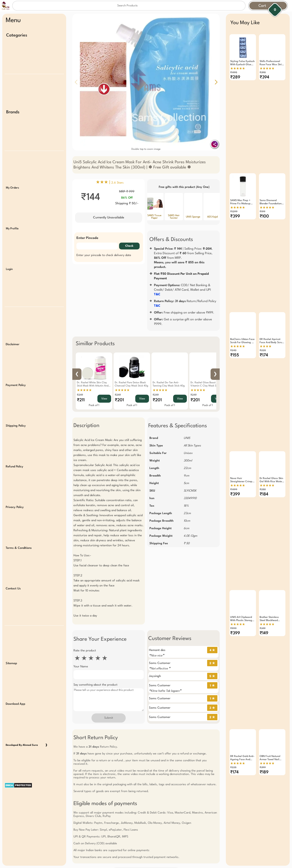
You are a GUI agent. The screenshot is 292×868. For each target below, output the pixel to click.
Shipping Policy (16, 418)
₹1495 (234, 73)
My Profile (12, 225)
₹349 (263, 617)
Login (9, 264)
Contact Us (13, 577)
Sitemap (11, 650)
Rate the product (85, 651)
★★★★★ (84, 390)
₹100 (264, 213)
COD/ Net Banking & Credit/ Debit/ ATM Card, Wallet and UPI (182, 290)
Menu (13, 21)
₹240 (233, 345)
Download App (16, 690)
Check (129, 246)
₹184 (264, 486)
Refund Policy (14, 457)
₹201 (119, 400)
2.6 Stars (117, 183)
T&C (157, 294)
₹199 (262, 209)
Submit (109, 718)
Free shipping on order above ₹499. (184, 313)
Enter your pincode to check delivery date (104, 255)
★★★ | (110, 182)
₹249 (80, 395)
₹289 (235, 77)
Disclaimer (13, 338)
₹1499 (234, 481)
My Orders (12, 185)
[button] (216, 82)
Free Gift (123, 857)
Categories (17, 35)
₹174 (264, 350)
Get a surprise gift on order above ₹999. (183, 322)
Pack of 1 (94, 405)
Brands (13, 111)
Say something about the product (95, 685)
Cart (262, 6)
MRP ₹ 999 (127, 192)
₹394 (264, 77)
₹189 (264, 758)
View (104, 399)
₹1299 (234, 209)
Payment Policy (16, 378)
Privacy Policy (15, 497)
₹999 (233, 617)
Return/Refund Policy (185, 303)
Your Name (81, 667)
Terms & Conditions (19, 537)
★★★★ (266, 341)
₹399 (235, 213)
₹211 (81, 400)
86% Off (127, 198)
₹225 (263, 345)
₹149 (264, 622)
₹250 (263, 481)
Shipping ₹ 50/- (127, 203)
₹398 (263, 73)
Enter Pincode (87, 238)
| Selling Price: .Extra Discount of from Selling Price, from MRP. (183, 258)
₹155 (235, 350)
